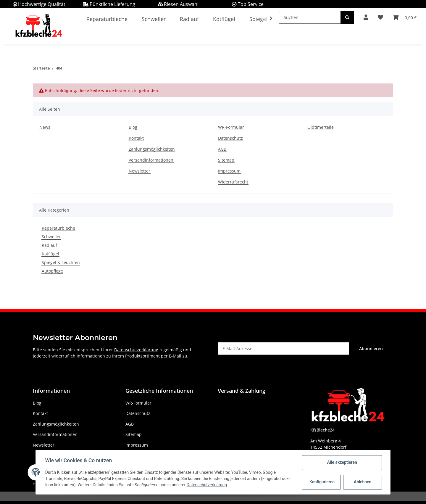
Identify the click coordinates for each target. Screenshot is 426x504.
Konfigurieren (322, 482)
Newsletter (139, 171)
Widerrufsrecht (233, 182)
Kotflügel (50, 254)
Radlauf (49, 245)
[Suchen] (310, 17)
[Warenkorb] (405, 17)
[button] (366, 17)
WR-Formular (231, 127)
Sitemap (226, 160)
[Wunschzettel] (380, 17)
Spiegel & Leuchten (61, 262)
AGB (222, 149)
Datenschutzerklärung (136, 350)
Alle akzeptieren (342, 462)
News (45, 127)
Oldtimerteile (321, 127)
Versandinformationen (151, 160)
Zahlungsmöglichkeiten (152, 149)
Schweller (51, 237)
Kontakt (136, 138)
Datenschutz (230, 138)
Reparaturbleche (58, 228)
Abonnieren (371, 348)
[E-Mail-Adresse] (283, 348)
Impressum (229, 171)
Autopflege (52, 271)
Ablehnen (363, 482)
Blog (133, 127)
